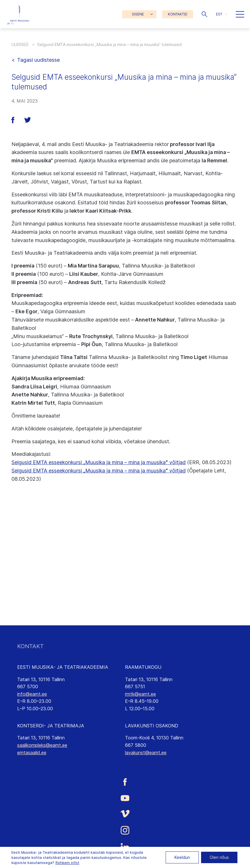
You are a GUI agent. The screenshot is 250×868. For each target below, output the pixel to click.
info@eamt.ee (32, 694)
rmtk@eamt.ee (140, 694)
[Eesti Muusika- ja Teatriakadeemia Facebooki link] (125, 782)
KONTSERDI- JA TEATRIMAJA (51, 726)
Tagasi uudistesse (38, 60)
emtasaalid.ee (32, 753)
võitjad (177, 471)
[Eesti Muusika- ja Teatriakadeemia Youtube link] (125, 798)
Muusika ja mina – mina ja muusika (125, 471)
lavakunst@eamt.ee (146, 753)
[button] (205, 14)
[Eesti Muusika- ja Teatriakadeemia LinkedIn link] (125, 847)
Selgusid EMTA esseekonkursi (47, 471)
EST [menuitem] (219, 14)
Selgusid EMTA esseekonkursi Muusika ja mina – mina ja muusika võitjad (99, 462)
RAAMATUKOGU (143, 667)
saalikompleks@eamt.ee (42, 745)
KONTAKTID (178, 14)
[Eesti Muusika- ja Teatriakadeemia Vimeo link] (125, 814)
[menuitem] (222, 14)
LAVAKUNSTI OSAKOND (152, 726)
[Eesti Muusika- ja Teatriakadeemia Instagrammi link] (125, 830)
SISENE (138, 14)
